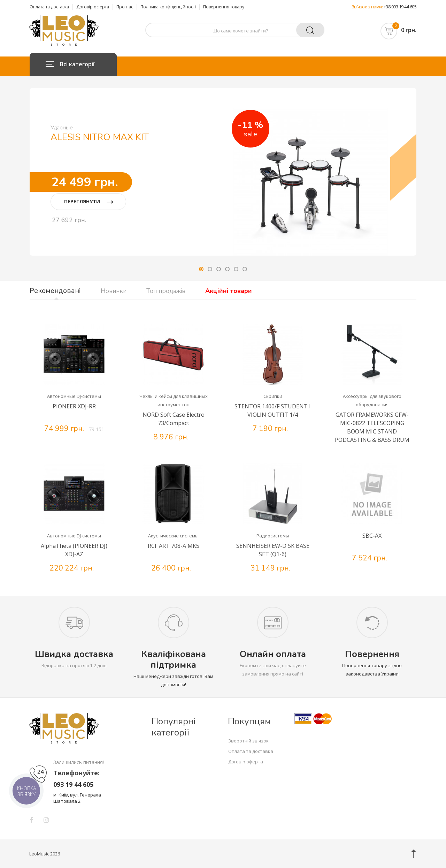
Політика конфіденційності (168, 7)
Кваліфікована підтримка (174, 659)
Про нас (125, 7)
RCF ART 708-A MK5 (174, 546)
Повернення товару (224, 7)
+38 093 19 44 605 (400, 7)
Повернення (372, 654)
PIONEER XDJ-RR (74, 406)
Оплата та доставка (49, 7)
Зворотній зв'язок (248, 741)
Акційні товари (229, 291)
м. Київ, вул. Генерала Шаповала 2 (77, 798)
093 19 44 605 (73, 784)
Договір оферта (93, 7)
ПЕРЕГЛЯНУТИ (89, 201)
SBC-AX (372, 536)
